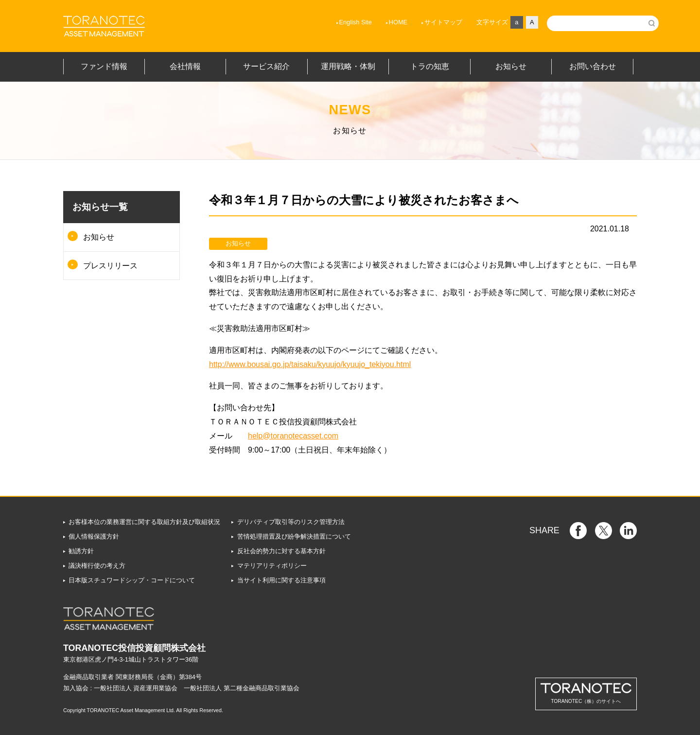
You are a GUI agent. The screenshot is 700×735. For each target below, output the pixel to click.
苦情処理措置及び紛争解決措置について (294, 536)
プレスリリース (110, 266)
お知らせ (99, 237)
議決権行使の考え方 (97, 566)
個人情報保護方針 (94, 536)
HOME (370, 22)
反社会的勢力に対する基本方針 (281, 551)
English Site (327, 22)
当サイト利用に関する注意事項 (281, 580)
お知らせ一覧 (100, 207)
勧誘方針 (81, 551)
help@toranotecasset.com (293, 436)
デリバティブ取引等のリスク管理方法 (291, 522)
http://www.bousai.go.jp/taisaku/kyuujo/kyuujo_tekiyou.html (310, 364)
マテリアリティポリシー (272, 566)
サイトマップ (415, 22)
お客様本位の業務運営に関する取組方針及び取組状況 (144, 522)
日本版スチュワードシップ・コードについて (132, 580)
